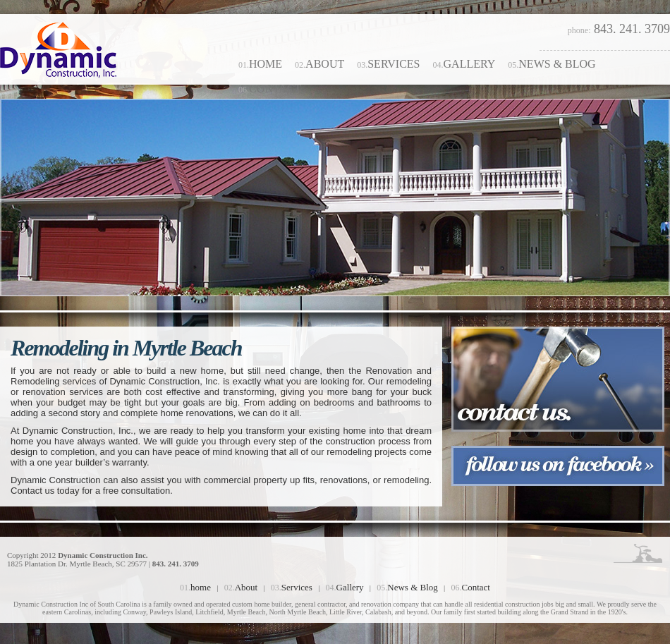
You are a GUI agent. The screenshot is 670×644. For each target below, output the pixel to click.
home (260, 64)
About (319, 64)
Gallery (464, 64)
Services (388, 64)
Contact (270, 89)
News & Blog (552, 64)
